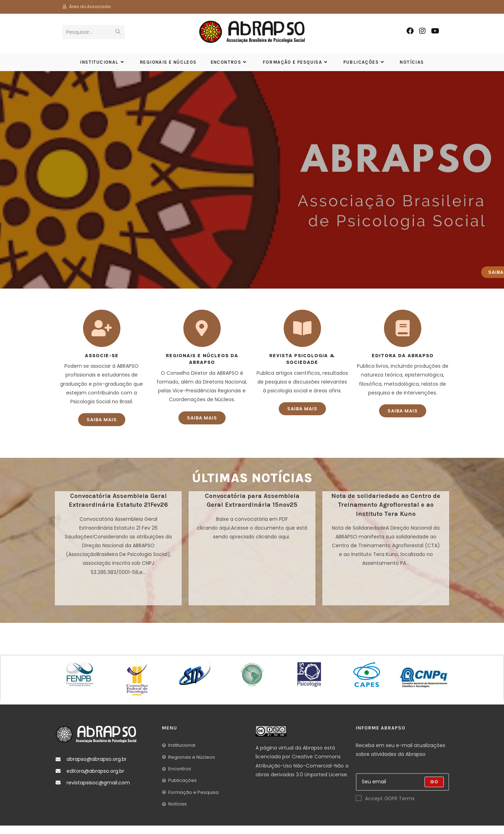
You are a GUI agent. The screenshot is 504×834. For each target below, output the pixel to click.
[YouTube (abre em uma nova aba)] (435, 31)
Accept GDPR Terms (385, 807)
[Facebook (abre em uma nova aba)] (410, 31)
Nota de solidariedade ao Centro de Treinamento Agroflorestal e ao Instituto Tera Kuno (386, 513)
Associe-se (102, 364)
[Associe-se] (102, 337)
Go (434, 790)
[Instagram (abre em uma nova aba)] (422, 31)
